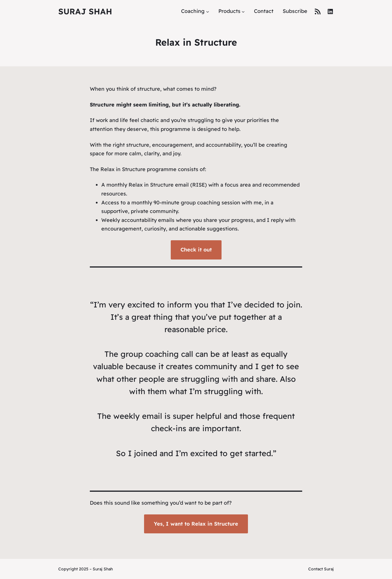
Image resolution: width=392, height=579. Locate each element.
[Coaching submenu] (208, 11)
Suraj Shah (85, 11)
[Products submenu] (243, 11)
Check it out (196, 250)
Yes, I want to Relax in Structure (196, 524)
